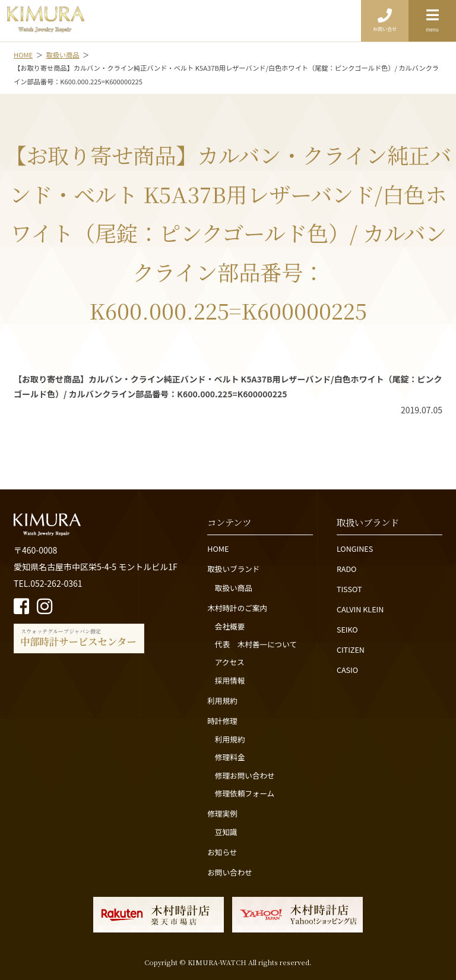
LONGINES (355, 549)
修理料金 (230, 757)
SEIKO (347, 629)
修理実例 (222, 813)
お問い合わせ (230, 872)
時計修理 (222, 721)
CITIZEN (351, 649)
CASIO (347, 670)
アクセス (230, 662)
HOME (218, 549)
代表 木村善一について (256, 644)
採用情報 (230, 680)
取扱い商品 (234, 588)
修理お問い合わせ (245, 775)
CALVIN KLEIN (360, 609)
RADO (347, 569)
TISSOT (349, 589)
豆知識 (226, 832)
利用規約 (222, 701)
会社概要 (230, 626)
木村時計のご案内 (237, 608)
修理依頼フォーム (245, 793)
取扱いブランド (233, 569)
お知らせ (222, 852)
